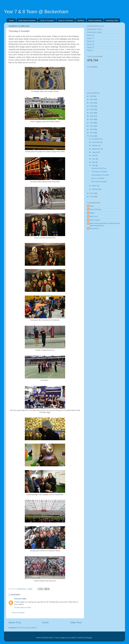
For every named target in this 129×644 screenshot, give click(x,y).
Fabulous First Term (99, 168)
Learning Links (112, 20)
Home (11, 20)
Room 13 (91, 47)
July (94, 155)
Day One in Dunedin (99, 182)
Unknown (18, 599)
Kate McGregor (95, 209)
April (94, 165)
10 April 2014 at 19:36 (22, 607)
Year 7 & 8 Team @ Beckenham (36, 12)
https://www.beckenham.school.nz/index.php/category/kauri (105, 224)
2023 (92, 106)
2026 (92, 96)
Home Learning (95, 20)
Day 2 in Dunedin (98, 178)
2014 (92, 136)
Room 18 (91, 41)
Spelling (81, 20)
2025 (92, 99)
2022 (92, 109)
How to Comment (66, 20)
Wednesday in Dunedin (100, 175)
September (96, 149)
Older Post (76, 622)
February (95, 189)
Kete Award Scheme (27, 20)
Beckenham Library (94, 32)
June (94, 159)
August (95, 152)
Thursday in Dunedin (99, 172)
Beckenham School (94, 29)
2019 (92, 119)
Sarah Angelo (95, 220)
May (94, 162)
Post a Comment (18, 613)
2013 (92, 193)
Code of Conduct (47, 20)
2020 (92, 116)
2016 (92, 129)
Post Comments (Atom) (28, 628)
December (96, 139)
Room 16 (91, 35)
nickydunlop (94, 228)
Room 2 (90, 50)
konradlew (72, 638)
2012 (92, 197)
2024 (92, 103)
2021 (92, 113)
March (94, 186)
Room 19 (91, 44)
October (95, 145)
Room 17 (91, 38)
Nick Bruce (94, 216)
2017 (92, 126)
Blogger (89, 638)
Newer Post (15, 622)
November (96, 142)
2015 (92, 133)
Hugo (92, 206)
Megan (92, 213)
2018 (92, 123)
